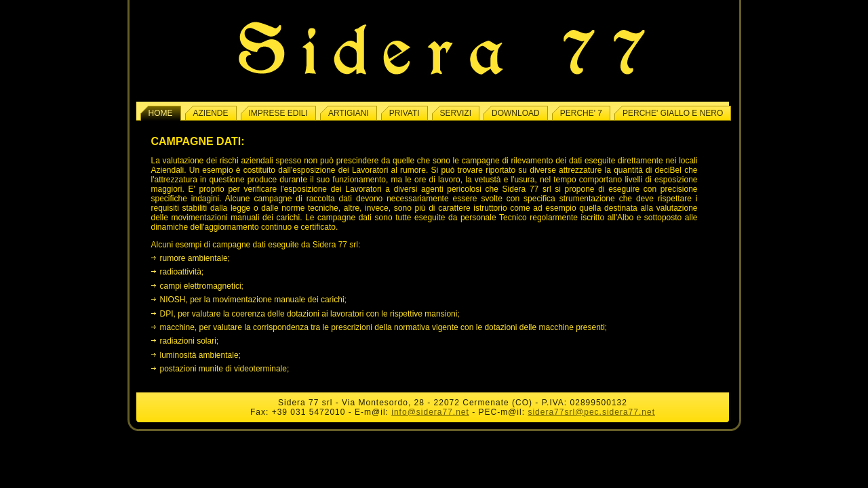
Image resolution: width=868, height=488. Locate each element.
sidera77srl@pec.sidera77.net (591, 412)
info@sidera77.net (430, 412)
